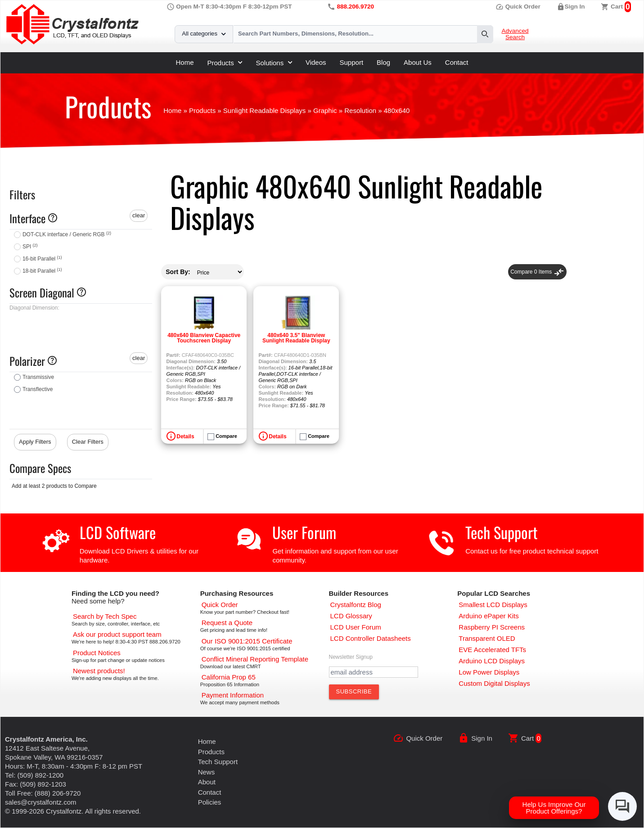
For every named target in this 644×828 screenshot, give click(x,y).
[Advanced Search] (105, 616)
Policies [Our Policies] (210, 802)
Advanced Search (515, 34)
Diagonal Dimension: (34, 308)
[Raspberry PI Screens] (492, 627)
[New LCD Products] (99, 671)
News (207, 772)
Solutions (274, 63)
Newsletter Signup (351, 657)
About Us (418, 62)
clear (139, 215)
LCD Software (118, 532)
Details (185, 436)
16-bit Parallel (42, 259)
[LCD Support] (117, 634)
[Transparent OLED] (487, 638)
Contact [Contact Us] (210, 792)
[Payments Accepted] (233, 695)
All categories (204, 34)
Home (185, 62)
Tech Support (502, 532)
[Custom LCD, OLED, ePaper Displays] (494, 683)
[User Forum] (356, 627)
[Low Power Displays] (489, 672)
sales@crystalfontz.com (41, 802)
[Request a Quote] (227, 623)
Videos (316, 62)
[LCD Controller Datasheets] (371, 638)
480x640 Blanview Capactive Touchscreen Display (204, 338)
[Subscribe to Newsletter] (354, 692)
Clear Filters (88, 442)
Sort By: (178, 272)
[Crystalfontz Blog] (356, 605)
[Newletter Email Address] (374, 672)
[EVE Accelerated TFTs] (492, 650)
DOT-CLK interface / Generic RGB (67, 234)
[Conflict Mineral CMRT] (255, 659)
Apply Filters (35, 442)
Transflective (38, 389)
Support (352, 62)
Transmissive (38, 377)
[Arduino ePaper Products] (489, 616)
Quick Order (518, 7)
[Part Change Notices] (97, 653)
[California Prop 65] (229, 677)
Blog (383, 62)
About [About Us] (207, 782)
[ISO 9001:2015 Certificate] (247, 641)
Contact (457, 62)
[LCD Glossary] (351, 616)
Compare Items (537, 272)
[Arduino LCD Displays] (492, 661)
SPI (30, 247)
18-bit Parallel (42, 271)
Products (225, 63)
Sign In (575, 7)
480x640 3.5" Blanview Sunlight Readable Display (296, 338)
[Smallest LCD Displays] (493, 605)
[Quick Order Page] (220, 605)
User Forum (304, 532)
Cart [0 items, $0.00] (617, 7)
